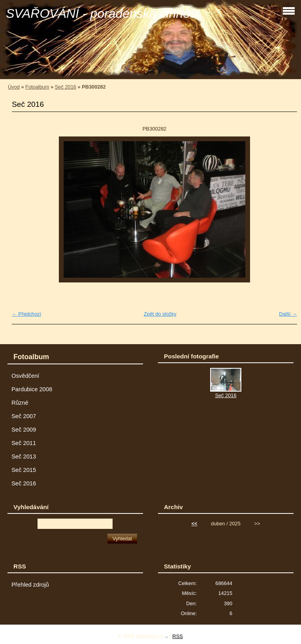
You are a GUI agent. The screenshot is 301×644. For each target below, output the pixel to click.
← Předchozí (26, 314)
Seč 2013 (24, 456)
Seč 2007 (24, 416)
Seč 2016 (66, 87)
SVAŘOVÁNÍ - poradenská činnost (103, 13)
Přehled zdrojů (30, 585)
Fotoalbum (37, 87)
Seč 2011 (24, 443)
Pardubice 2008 (32, 389)
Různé (20, 403)
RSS (178, 636)
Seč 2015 (24, 470)
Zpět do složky (160, 314)
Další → (288, 314)
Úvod (14, 87)
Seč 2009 (24, 430)
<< (195, 524)
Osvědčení (25, 376)
